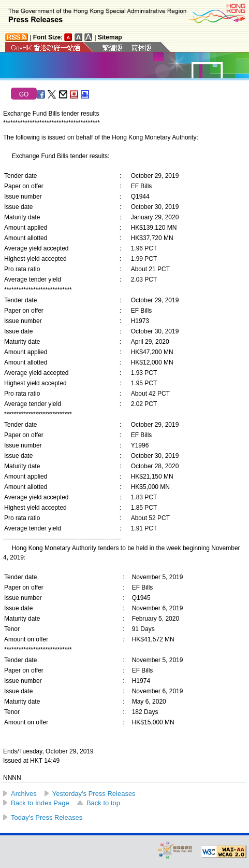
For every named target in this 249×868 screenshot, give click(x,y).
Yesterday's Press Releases (94, 794)
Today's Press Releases (47, 817)
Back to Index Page (40, 803)
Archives (24, 794)
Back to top (103, 803)
